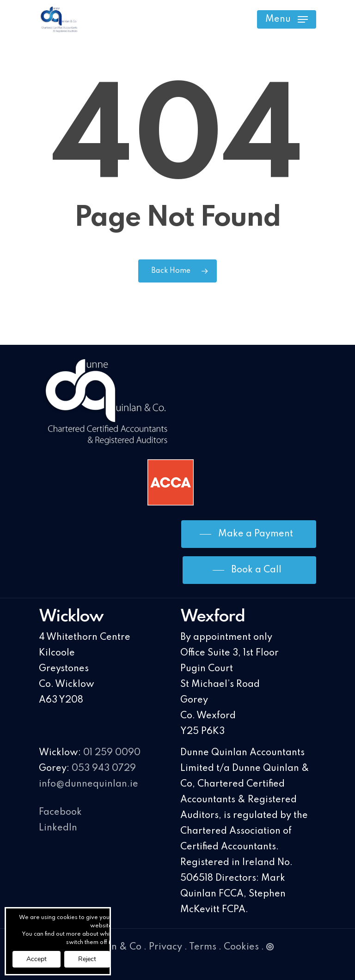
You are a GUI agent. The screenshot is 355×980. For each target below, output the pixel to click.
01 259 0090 (112, 753)
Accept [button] (37, 959)
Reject (87, 959)
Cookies (241, 947)
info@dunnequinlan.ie (89, 784)
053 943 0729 (104, 769)
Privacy (165, 947)
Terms (203, 947)
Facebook (60, 812)
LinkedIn (58, 828)
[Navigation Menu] (287, 19)
